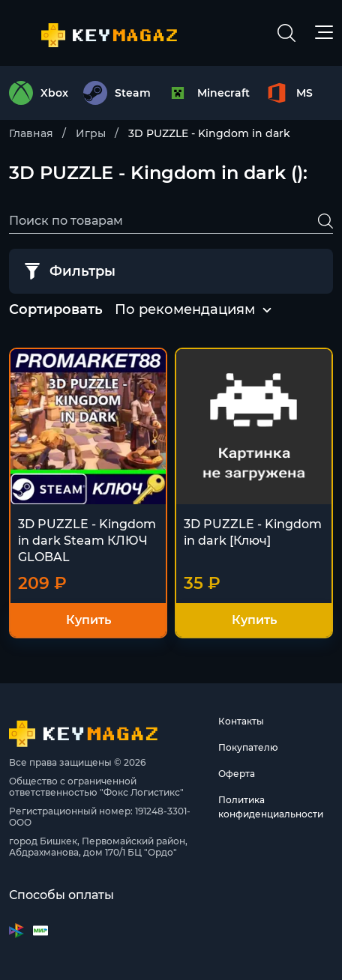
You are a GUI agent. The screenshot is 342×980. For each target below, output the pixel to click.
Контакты (241, 721)
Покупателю (248, 747)
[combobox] (185, 310)
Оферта (237, 774)
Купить (88, 620)
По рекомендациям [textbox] (185, 309)
